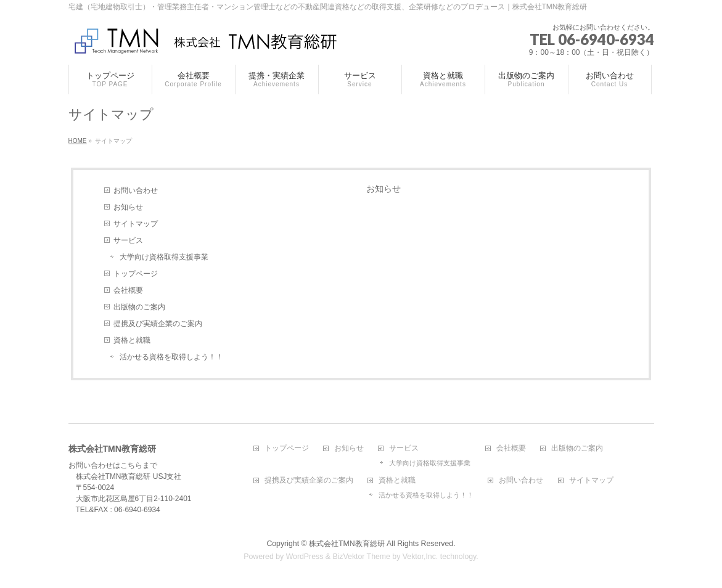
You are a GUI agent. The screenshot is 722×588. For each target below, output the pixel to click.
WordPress (305, 557)
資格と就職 (132, 340)
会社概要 (128, 290)
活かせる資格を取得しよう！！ (171, 357)
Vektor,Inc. (420, 557)
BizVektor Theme (361, 557)
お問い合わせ (136, 190)
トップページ (136, 274)
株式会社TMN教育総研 (347, 544)
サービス (128, 240)
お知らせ (128, 207)
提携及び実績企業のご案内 (158, 324)
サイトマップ (136, 224)
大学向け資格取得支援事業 (164, 257)
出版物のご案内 (139, 307)
